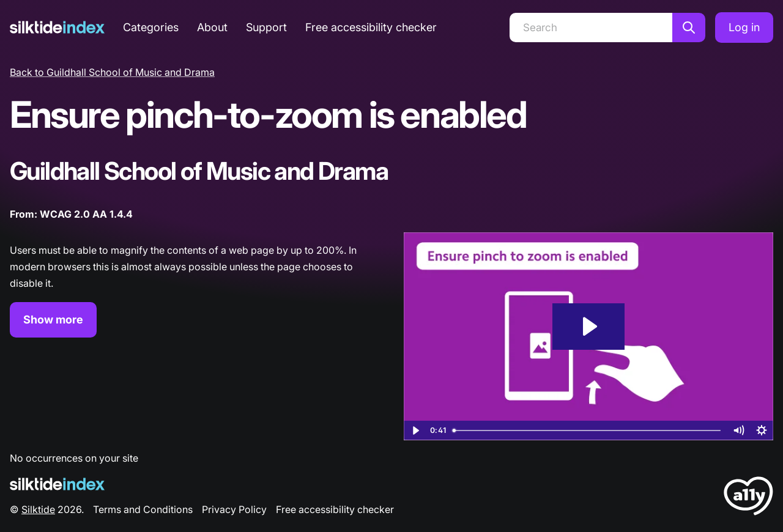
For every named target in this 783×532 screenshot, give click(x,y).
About (212, 27)
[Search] (591, 28)
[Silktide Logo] (57, 484)
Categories (151, 27)
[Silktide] (57, 27)
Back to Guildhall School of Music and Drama (112, 72)
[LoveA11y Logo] (748, 498)
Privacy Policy (234, 509)
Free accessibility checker (371, 27)
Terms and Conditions (143, 509)
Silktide (38, 509)
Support (266, 27)
